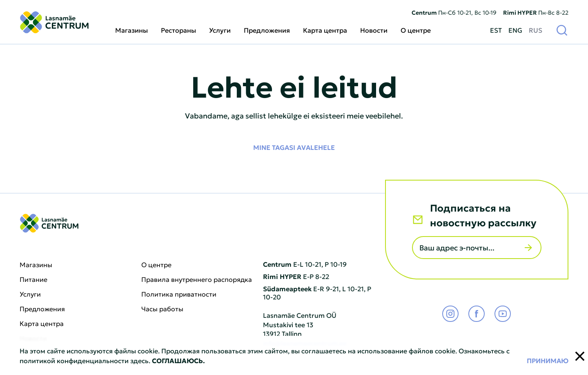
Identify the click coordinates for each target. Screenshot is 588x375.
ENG (515, 30)
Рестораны (178, 30)
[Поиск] (562, 30)
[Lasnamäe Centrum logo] (54, 22)
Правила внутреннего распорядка (197, 279)
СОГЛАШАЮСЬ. (178, 360)
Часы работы (162, 309)
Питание (33, 279)
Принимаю (548, 360)
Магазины (131, 30)
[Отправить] (528, 248)
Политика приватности (179, 294)
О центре (416, 30)
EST (496, 30)
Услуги (220, 30)
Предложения (267, 30)
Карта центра (325, 30)
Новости (374, 30)
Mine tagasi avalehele (294, 147)
